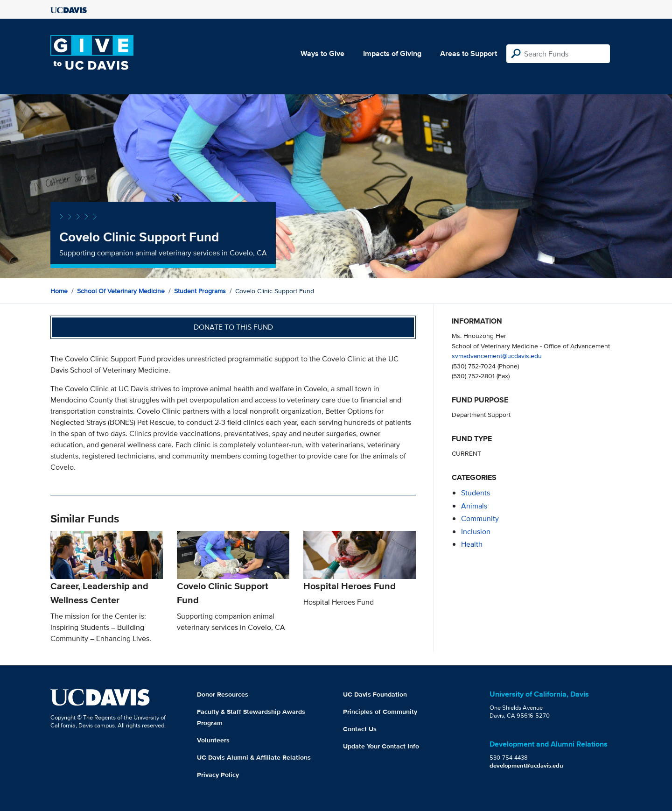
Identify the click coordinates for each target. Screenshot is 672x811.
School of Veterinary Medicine (121, 291)
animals (474, 506)
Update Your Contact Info (381, 746)
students (476, 493)
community (480, 518)
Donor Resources (223, 694)
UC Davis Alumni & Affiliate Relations (254, 757)
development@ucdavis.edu (526, 765)
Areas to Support (469, 53)
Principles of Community (380, 712)
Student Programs (200, 291)
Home (59, 291)
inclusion (476, 532)
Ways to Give (322, 53)
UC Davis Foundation (375, 694)
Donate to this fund (233, 327)
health (472, 544)
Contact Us (360, 729)
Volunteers (213, 740)
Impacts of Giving (392, 53)
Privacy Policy (218, 775)
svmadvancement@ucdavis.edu (497, 356)
